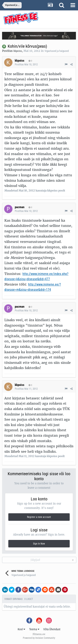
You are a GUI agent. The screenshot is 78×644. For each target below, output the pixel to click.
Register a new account (39, 517)
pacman (20, 207)
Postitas (26, 64)
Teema (34, 629)
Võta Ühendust (52, 629)
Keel (21, 629)
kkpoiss (18, 51)
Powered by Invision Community (39, 638)
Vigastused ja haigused (57, 51)
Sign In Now (39, 544)
